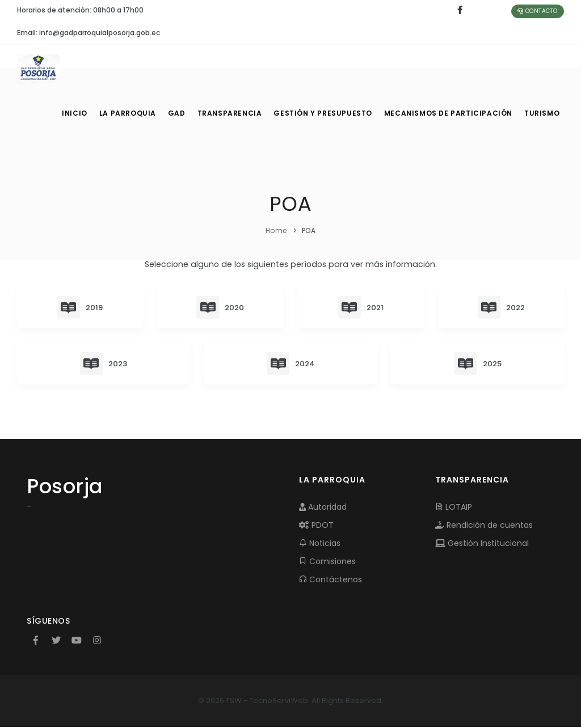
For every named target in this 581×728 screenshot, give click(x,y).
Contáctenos (331, 581)
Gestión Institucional (482, 544)
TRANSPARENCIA (235, 113)
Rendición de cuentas (484, 526)
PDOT (316, 526)
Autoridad (323, 508)
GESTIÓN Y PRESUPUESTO (328, 113)
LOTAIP (454, 508)
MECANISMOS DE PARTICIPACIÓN (449, 113)
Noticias (320, 544)
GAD (180, 113)
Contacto (538, 11)
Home (276, 230)
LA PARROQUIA (129, 113)
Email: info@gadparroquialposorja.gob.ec (89, 33)
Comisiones (327, 562)
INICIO (74, 113)
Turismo (541, 113)
